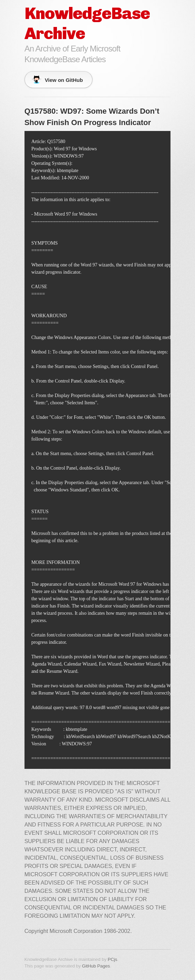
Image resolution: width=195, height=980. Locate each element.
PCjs (112, 959)
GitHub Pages (96, 966)
